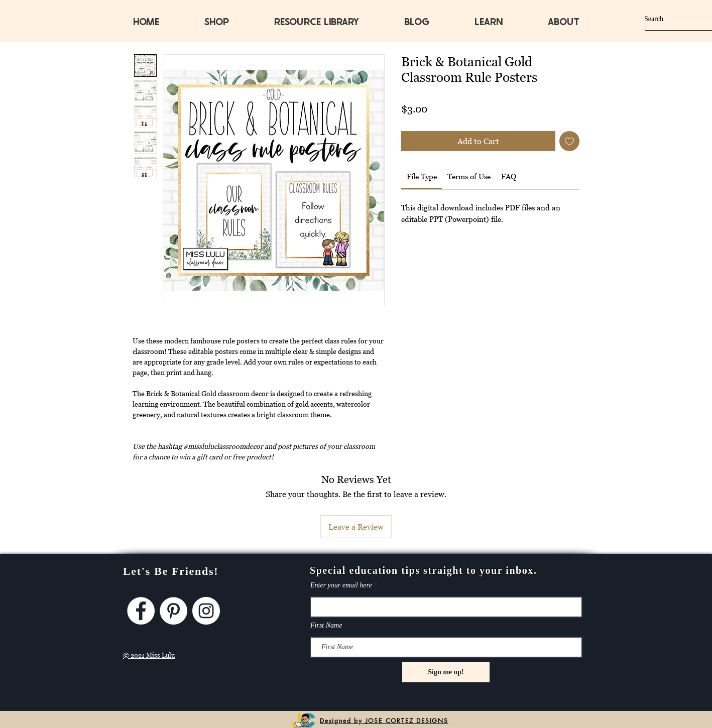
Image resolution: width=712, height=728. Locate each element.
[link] (422, 176)
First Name (326, 626)
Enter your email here (341, 585)
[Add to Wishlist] (569, 141)
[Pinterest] (173, 611)
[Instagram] (206, 611)
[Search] (669, 19)
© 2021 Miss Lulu (149, 655)
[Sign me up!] (446, 672)
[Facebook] (141, 611)
